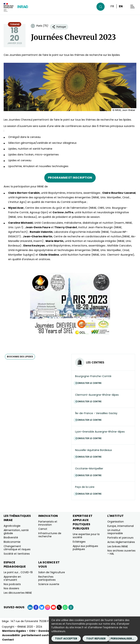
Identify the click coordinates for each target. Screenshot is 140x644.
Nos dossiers (11, 588)
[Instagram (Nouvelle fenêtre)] (48, 607)
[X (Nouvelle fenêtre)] (59, 607)
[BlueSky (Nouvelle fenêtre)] (42, 607)
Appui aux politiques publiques (85, 548)
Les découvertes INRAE (18, 593)
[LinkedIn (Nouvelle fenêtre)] (30, 607)
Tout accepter (66, 639)
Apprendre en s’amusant (12, 578)
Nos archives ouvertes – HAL (121, 552)
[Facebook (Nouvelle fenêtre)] (36, 607)
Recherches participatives (47, 578)
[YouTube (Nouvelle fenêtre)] (53, 607)
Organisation (116, 522)
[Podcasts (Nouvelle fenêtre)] (71, 607)
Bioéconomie (12, 542)
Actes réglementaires (121, 542)
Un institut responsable (115, 532)
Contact (8, 640)
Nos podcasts (12, 584)
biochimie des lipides (20, 357)
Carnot (43, 529)
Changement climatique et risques (17, 548)
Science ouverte (49, 584)
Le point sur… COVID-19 (18, 572)
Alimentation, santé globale (16, 532)
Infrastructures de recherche (50, 535)
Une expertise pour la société (86, 536)
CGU (32, 631)
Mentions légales (14, 631)
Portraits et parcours (120, 538)
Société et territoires (17, 554)
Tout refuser (96, 639)
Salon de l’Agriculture (52, 572)
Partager (59, 27)
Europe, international (120, 526)
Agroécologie (12, 526)
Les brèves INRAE (118, 546)
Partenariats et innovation (48, 523)
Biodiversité (11, 537)
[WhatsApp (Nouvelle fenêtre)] (65, 607)
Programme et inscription (70, 178)
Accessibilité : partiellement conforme (29, 635)
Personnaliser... (122, 639)
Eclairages (79, 542)
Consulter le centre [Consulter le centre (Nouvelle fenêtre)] (89, 383)
